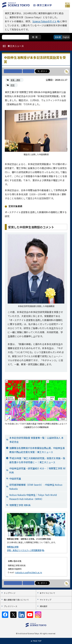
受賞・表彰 (15, 80)
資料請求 (44, 606)
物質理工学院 (13, 547)
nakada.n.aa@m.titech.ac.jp (29, 572)
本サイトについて (47, 593)
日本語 (58, 37)
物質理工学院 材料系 (20, 505)
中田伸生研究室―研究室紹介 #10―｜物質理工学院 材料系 (37, 470)
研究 (12, 85)
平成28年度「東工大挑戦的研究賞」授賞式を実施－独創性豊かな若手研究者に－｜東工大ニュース (37, 460)
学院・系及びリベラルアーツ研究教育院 (24, 550)
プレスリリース (11, 606)
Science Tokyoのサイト (45, 21)
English (66, 37)
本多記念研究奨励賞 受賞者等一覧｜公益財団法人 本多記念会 (36, 440)
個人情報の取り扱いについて (16, 600)
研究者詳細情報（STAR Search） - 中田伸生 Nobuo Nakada (36, 487)
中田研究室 (15, 478)
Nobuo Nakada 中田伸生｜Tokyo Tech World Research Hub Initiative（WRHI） (33, 497)
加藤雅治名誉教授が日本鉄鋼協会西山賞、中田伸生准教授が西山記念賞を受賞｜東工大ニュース (37, 450)
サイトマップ (46, 600)
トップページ (10, 593)
